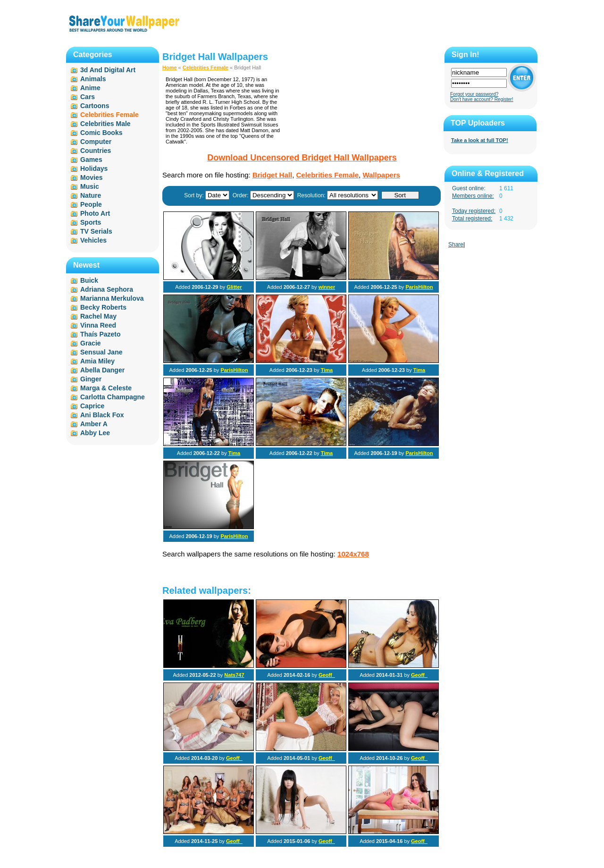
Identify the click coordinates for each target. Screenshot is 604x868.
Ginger (91, 379)
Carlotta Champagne (113, 397)
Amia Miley (97, 361)
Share (456, 244)
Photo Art (95, 213)
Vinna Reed (98, 325)
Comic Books (101, 133)
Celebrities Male (105, 124)
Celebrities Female (206, 67)
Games (91, 160)
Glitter (234, 287)
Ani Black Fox (102, 415)
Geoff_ (327, 675)
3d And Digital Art (108, 70)
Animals (93, 79)
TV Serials (96, 231)
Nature (91, 195)
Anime (90, 88)
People (91, 204)
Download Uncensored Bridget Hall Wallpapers (302, 158)
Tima (327, 370)
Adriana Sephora (107, 289)
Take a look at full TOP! (480, 140)
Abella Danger (102, 370)
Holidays (94, 169)
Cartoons (95, 106)
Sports (91, 222)
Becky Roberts (103, 307)
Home (170, 67)
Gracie (91, 343)
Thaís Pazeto (101, 334)
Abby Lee (95, 433)
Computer (96, 142)
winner (327, 287)
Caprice (92, 406)
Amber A (94, 424)
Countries (96, 151)
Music (90, 186)
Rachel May (98, 316)
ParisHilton (419, 287)
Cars (88, 97)
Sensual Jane (101, 352)
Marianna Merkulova (112, 298)
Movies (91, 177)
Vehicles (93, 240)
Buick (89, 280)
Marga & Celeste (106, 388)
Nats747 (234, 675)
